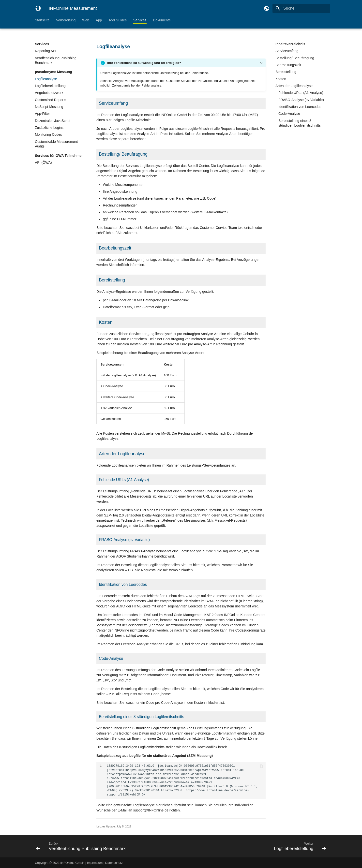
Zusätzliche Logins (49, 128)
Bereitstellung (286, 72)
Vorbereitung (66, 20)
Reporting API (45, 51)
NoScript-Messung (49, 107)
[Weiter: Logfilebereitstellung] (256, 846)
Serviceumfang (287, 51)
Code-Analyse (289, 114)
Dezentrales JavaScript (53, 121)
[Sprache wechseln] (267, 8)
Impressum (95, 863)
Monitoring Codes (48, 134)
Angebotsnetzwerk (49, 93)
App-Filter (42, 114)
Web (86, 20)
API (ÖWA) (43, 162)
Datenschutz (114, 863)
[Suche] (301, 8)
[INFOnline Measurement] (38, 8)
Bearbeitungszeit (288, 65)
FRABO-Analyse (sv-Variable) (301, 100)
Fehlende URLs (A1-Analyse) (301, 93)
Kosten (281, 79)
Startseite (42, 20)
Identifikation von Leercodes (300, 107)
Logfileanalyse (46, 79)
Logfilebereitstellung (50, 86)
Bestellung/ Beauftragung (295, 58)
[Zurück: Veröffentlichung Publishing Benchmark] (106, 846)
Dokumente (162, 20)
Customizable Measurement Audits (56, 144)
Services (140, 20)
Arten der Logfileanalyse (294, 86)
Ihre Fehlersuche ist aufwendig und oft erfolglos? (144, 63)
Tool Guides (118, 20)
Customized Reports (51, 100)
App (99, 20)
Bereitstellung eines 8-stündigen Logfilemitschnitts (300, 123)
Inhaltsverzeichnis (290, 44)
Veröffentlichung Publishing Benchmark (56, 60)
